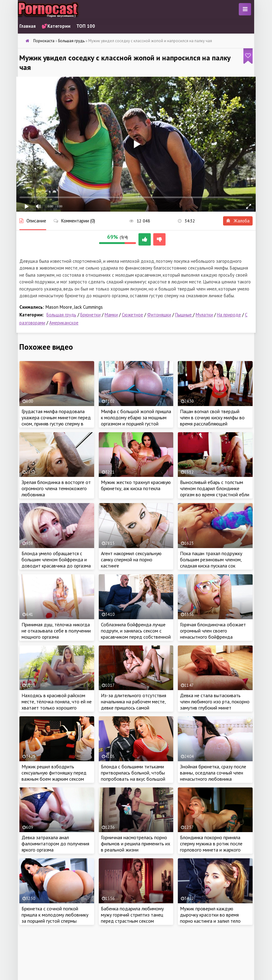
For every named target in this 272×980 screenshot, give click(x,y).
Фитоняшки (159, 315)
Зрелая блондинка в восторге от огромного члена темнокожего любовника (56, 488)
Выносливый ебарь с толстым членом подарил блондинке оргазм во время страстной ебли (215, 488)
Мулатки (204, 315)
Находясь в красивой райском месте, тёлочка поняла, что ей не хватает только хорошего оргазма (57, 705)
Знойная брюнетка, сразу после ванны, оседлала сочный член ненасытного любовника (213, 773)
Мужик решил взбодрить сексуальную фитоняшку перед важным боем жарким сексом (54, 773)
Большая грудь (61, 315)
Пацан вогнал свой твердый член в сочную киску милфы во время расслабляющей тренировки (212, 421)
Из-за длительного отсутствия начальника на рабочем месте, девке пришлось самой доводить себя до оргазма (134, 705)
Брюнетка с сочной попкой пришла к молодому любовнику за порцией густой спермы (55, 915)
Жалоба (238, 221)
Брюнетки (90, 315)
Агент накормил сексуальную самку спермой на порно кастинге (131, 559)
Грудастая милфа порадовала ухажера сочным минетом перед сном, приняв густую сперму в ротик (56, 421)
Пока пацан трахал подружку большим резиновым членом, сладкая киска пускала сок (211, 559)
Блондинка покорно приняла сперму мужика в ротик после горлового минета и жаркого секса (211, 847)
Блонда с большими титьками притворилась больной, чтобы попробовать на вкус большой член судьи (133, 776)
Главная (28, 26)
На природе (229, 315)
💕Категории (56, 26)
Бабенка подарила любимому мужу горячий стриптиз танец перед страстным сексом (132, 915)
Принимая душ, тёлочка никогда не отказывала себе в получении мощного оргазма (56, 631)
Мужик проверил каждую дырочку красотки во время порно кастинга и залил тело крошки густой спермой (210, 918)
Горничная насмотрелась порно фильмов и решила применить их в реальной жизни (136, 844)
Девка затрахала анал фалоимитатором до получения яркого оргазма (55, 844)
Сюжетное (132, 315)
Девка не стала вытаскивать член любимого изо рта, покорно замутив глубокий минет (215, 701)
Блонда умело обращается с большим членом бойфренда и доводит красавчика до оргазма (56, 559)
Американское (64, 323)
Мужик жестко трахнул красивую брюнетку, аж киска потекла (136, 485)
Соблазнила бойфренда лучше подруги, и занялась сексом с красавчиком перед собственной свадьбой (136, 634)
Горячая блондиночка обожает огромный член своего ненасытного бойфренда (213, 631)
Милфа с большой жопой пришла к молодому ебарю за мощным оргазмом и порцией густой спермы (136, 421)
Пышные (184, 315)
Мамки (111, 315)
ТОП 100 (86, 26)
